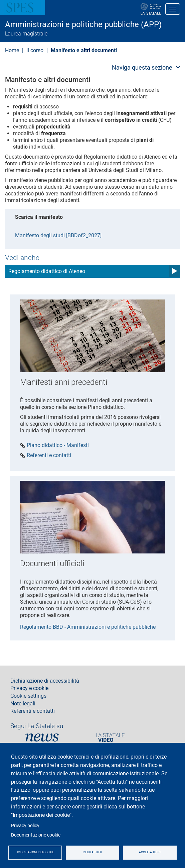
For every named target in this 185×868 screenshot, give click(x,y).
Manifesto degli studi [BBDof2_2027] (58, 235)
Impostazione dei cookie (35, 852)
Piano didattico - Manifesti (58, 445)
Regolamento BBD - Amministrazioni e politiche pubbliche (88, 627)
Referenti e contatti (49, 455)
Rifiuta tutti (92, 852)
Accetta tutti (150, 852)
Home (12, 50)
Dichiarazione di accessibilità (45, 681)
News (42, 737)
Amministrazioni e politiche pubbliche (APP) (83, 24)
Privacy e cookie (29, 688)
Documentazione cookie (36, 835)
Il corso (35, 50)
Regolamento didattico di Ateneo (47, 271)
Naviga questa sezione (142, 67)
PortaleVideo (111, 737)
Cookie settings (28, 696)
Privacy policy (25, 826)
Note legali (23, 704)
